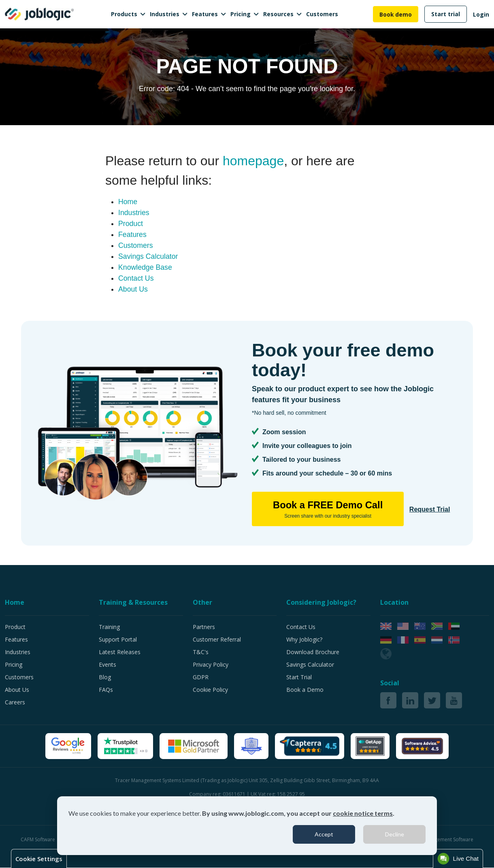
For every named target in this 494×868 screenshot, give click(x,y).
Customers (322, 14)
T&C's (201, 652)
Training (109, 627)
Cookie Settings (39, 859)
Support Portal (118, 640)
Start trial (446, 14)
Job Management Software (443, 840)
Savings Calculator (149, 256)
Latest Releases (120, 652)
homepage (253, 161)
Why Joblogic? (304, 640)
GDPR (201, 677)
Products (124, 14)
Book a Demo (305, 690)
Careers (15, 703)
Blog (105, 677)
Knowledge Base (146, 267)
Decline (395, 834)
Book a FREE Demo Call (323, 510)
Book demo (395, 14)
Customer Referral (217, 640)
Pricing (241, 14)
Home (128, 202)
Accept (324, 834)
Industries (165, 14)
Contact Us (136, 278)
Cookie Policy (210, 690)
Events (108, 665)
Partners (204, 627)
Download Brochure (313, 652)
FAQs (106, 690)
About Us (133, 289)
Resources (278, 14)
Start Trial (299, 677)
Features (205, 14)
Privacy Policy (211, 665)
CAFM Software (38, 840)
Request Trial (420, 509)
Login (481, 14)
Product (131, 224)
